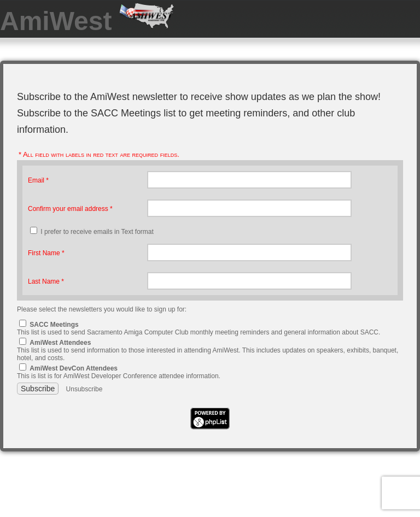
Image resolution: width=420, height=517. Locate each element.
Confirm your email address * (70, 209)
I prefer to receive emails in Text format (97, 232)
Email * (38, 180)
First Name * (46, 253)
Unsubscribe (84, 389)
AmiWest (60, 21)
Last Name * (46, 281)
